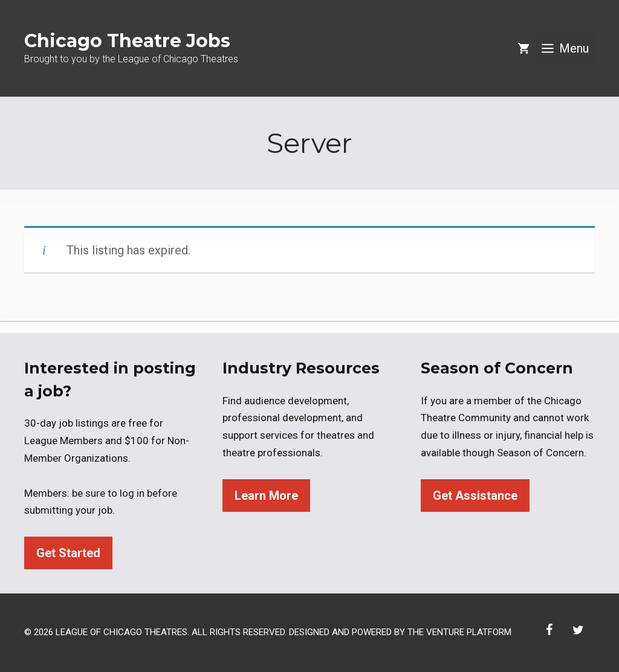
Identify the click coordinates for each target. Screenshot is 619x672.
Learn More (266, 496)
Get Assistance (475, 496)
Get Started (68, 553)
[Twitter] (578, 630)
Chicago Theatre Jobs (127, 41)
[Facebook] (549, 630)
